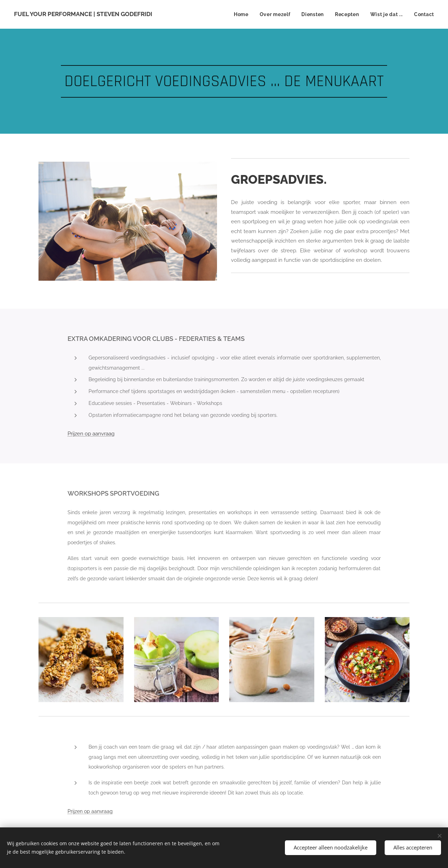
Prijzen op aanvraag (90, 811)
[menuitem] (243, 14)
